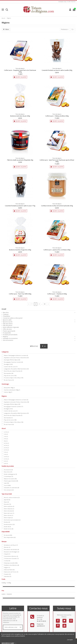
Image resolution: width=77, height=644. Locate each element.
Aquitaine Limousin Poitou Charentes (16, 358)
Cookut (7, 561)
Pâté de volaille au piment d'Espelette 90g (20, 160)
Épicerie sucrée (8, 322)
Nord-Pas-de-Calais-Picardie (13, 415)
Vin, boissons (9, 490)
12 (73, 29)
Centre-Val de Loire (11, 367)
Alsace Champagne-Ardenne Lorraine (16, 355)
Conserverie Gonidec (11, 558)
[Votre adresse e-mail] (11, 627)
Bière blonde (9, 511)
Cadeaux (6, 314)
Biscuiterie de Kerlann (11, 549)
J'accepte (70, 640)
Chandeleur (7, 316)
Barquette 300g (9, 388)
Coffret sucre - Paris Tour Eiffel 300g (20, 294)
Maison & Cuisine (10, 479)
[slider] (2, 586)
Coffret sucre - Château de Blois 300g (57, 116)
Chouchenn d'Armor (11, 556)
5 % (6, 452)
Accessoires (8, 470)
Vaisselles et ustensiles (12, 488)
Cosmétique (9, 476)
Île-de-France (9, 380)
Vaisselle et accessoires (10, 338)
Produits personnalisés (10, 335)
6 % (6, 461)
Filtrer (6, 29)
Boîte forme (9, 529)
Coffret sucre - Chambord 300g (57, 294)
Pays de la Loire (10, 376)
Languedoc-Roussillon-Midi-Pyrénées (16, 369)
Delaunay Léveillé (11, 563)
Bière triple (8, 518)
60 (45, 304)
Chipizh (7, 554)
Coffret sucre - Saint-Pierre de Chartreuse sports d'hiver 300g (57, 161)
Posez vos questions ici (41, 625)
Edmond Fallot (9, 570)
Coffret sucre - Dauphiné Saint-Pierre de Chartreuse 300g (20, 71)
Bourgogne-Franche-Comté (14, 406)
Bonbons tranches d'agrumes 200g (20, 250)
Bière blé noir (9, 513)
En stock (8, 535)
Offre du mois (7, 329)
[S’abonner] (21, 627)
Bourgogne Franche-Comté (13, 362)
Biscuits (7, 504)
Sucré (7, 485)
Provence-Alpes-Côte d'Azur (14, 378)
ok (44, 346)
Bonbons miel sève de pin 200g (20, 116)
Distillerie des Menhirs (11, 565)
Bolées (7, 522)
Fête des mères (8, 324)
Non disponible (10, 537)
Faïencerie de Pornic (11, 572)
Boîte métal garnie (10, 474)
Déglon (7, 567)
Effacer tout (34, 346)
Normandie (9, 373)
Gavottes (8, 576)
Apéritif (7, 500)
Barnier (7, 547)
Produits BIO (7, 333)
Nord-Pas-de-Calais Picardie (13, 371)
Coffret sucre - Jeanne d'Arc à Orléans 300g (57, 250)
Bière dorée (9, 515)
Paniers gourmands (9, 331)
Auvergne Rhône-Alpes (12, 360)
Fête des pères (8, 325)
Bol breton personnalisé (12, 520)
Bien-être (6, 313)
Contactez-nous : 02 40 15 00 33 (67, 2)
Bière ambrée (9, 506)
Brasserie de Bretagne (12, 552)
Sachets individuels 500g (12, 390)
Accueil (4, 309)
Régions (5, 337)
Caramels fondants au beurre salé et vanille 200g (57, 70)
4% (6, 441)
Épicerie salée (7, 320)
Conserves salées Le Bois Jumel (13, 318)
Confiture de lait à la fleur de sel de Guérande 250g (57, 206)
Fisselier (7, 574)
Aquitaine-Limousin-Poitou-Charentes (16, 402)
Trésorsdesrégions (20, 68)
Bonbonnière (9, 524)
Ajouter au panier (20, 77)
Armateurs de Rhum (11, 545)
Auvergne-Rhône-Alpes (12, 404)
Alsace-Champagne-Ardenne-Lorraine (16, 400)
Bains (6, 502)
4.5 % (6, 443)
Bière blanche (9, 509)
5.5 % (6, 459)
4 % (6, 439)
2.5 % (6, 432)
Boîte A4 (7, 527)
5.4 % (6, 457)
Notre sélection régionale (11, 327)
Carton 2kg (8, 392)
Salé (6, 483)
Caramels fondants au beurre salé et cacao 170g (20, 206)
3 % (6, 434)
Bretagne (8, 364)
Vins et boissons (8, 340)
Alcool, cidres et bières (12, 497)
